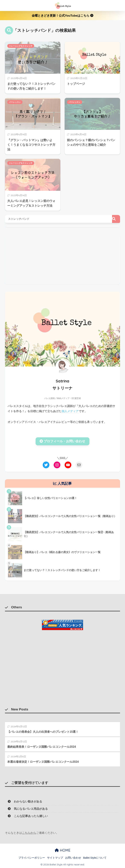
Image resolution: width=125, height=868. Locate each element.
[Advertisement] (62, 259)
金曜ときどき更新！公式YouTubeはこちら (62, 16)
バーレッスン (15, 102)
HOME (63, 850)
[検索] (116, 219)
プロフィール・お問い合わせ (62, 441)
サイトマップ (55, 858)
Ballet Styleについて (95, 858)
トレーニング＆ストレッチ (21, 46)
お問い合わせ (73, 858)
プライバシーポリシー (32, 858)
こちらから (29, 833)
